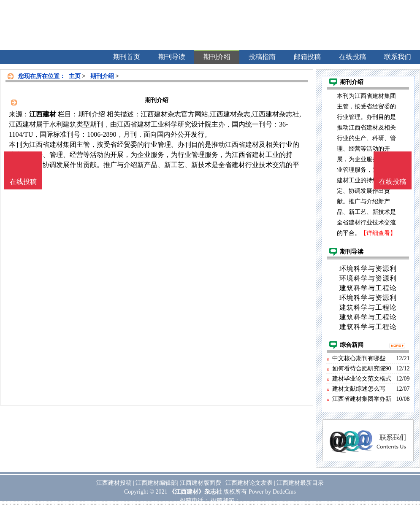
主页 (75, 76)
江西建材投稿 (114, 483)
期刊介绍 (102, 76)
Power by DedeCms (272, 492)
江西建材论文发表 (249, 483)
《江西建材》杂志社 (195, 492)
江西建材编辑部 (156, 483)
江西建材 (43, 114)
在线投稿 (393, 182)
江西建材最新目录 (300, 483)
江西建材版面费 (201, 483)
